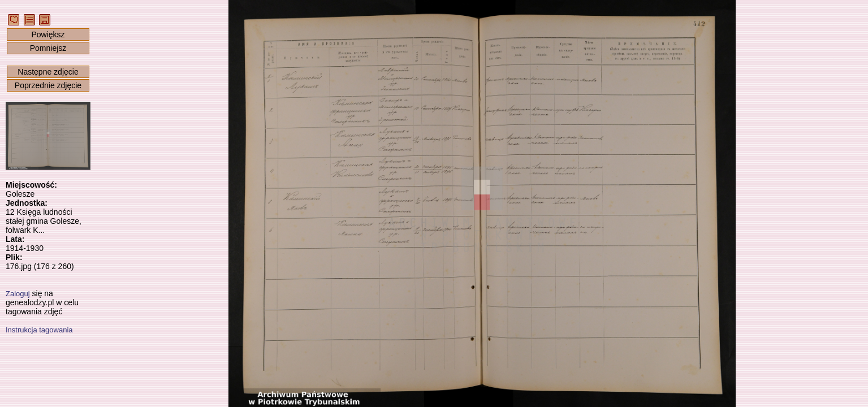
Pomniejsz (48, 48)
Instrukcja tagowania (39, 330)
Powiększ (48, 34)
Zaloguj (18, 294)
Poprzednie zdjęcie (48, 85)
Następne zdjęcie (48, 72)
